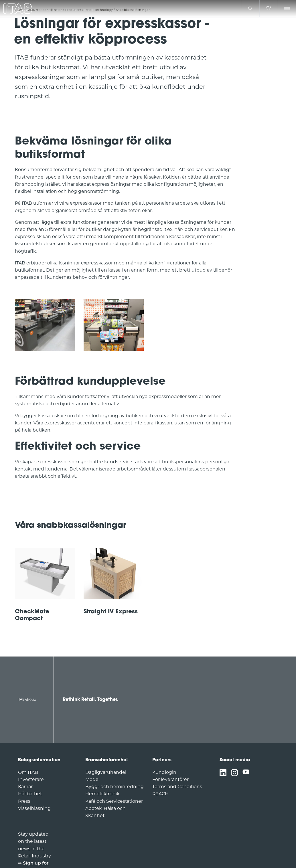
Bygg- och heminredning (115, 787)
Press (24, 801)
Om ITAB (28, 772)
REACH (160, 794)
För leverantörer (170, 779)
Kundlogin (164, 772)
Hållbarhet (30, 794)
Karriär (25, 787)
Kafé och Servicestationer (114, 801)
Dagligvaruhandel (106, 772)
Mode (92, 779)
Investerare (31, 779)
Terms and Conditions (177, 787)
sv (269, 8)
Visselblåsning (34, 808)
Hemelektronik (102, 794)
